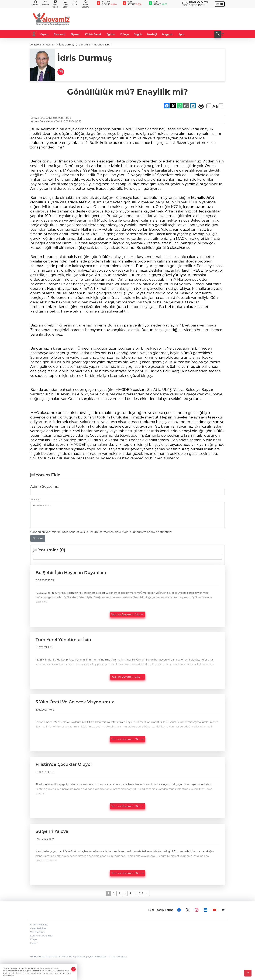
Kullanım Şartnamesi (41, 936)
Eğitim (111, 34)
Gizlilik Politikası (39, 925)
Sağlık (138, 34)
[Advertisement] (161, 19)
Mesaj (35, 500)
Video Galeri (65, 4)
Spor (181, 34)
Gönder (38, 538)
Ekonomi (60, 34)
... (135, 893)
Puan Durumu (85, 4)
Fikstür (75, 3)
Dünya (125, 34)
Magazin (168, 34)
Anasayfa (35, 3)
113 (141, 893)
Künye (34, 939)
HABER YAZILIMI (39, 956)
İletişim (34, 943)
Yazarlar (45, 3)
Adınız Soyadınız (44, 487)
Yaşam (44, 34)
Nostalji (152, 34)
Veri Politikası (37, 932)
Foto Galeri (55, 4)
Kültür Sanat (93, 34)
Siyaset (75, 34)
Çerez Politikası (38, 928)
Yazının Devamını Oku (127, 614)
